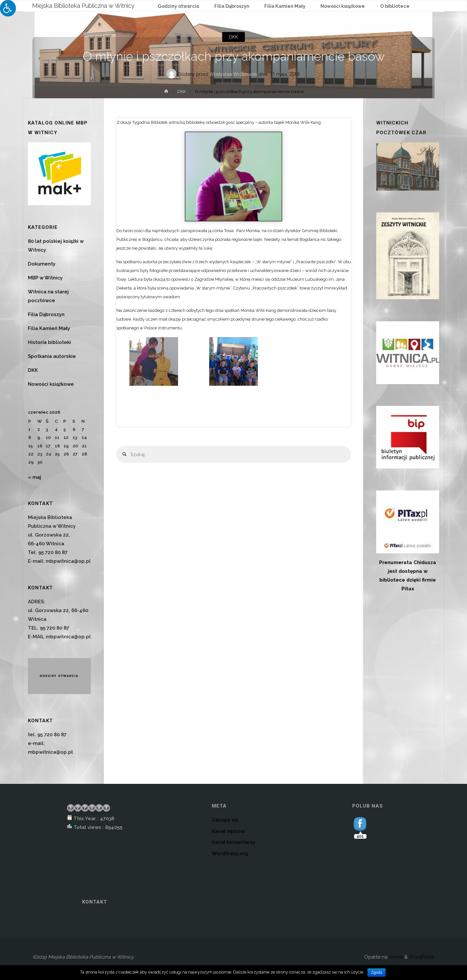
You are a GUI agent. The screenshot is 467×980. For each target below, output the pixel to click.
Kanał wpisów (228, 831)
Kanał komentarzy (233, 842)
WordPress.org (230, 854)
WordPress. (422, 957)
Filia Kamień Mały (49, 328)
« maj (35, 477)
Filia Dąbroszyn (46, 314)
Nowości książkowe (51, 384)
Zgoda (377, 973)
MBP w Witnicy (45, 278)
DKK (233, 37)
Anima (395, 957)
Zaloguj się (225, 820)
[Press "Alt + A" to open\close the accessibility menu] (8, 8)
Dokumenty (42, 264)
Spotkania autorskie (52, 356)
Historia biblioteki (49, 342)
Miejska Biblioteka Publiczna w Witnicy (84, 5)
